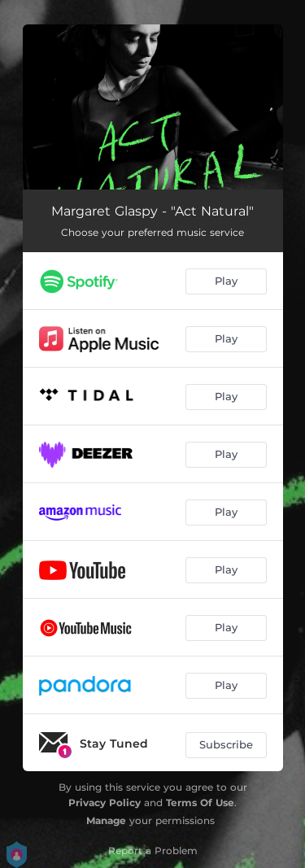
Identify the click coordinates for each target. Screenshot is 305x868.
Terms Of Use (200, 803)
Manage (106, 820)
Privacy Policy (105, 803)
